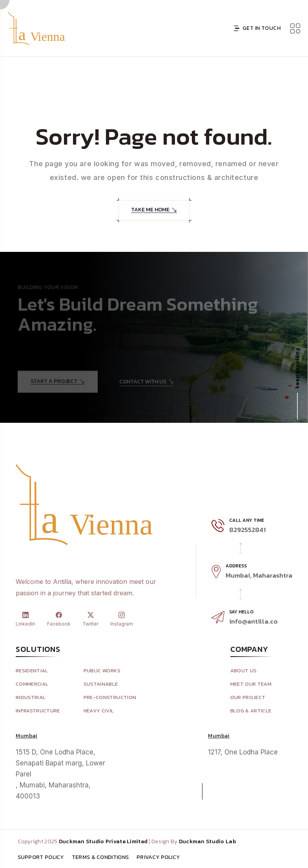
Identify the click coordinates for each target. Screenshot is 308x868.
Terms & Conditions (100, 857)
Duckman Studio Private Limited (103, 842)
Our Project (248, 698)
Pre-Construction (110, 698)
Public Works (102, 671)
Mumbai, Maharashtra (259, 575)
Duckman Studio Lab (207, 842)
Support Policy (41, 857)
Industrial (31, 698)
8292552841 (247, 530)
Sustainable (101, 684)
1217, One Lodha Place (243, 752)
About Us (244, 671)
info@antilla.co (253, 621)
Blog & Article (251, 711)
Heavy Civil (99, 711)
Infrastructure (38, 711)
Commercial (32, 684)
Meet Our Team (251, 684)
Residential (32, 671)
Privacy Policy (158, 857)
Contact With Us (147, 384)
